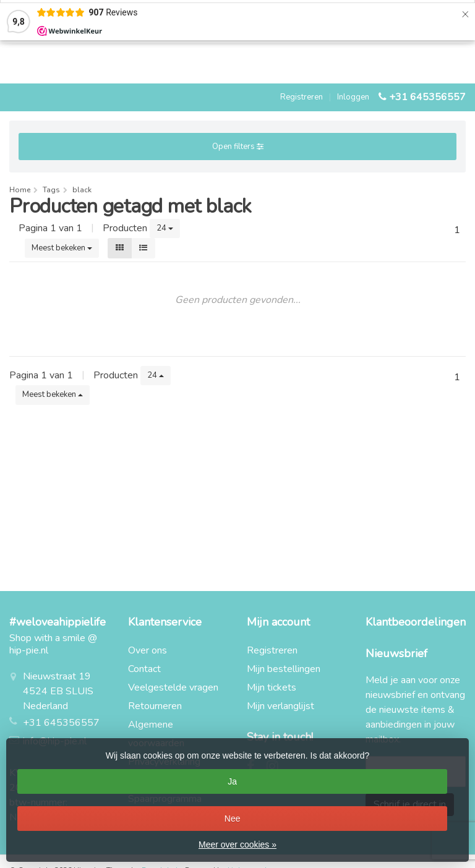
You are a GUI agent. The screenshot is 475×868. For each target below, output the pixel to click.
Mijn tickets (272, 687)
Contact (144, 669)
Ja (232, 781)
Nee (233, 819)
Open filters (238, 147)
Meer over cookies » (237, 845)
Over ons (148, 650)
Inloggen (353, 97)
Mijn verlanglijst (280, 706)
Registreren (302, 97)
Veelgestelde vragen (173, 687)
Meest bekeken (62, 248)
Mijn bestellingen (284, 669)
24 (165, 228)
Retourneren (155, 706)
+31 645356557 (427, 97)
